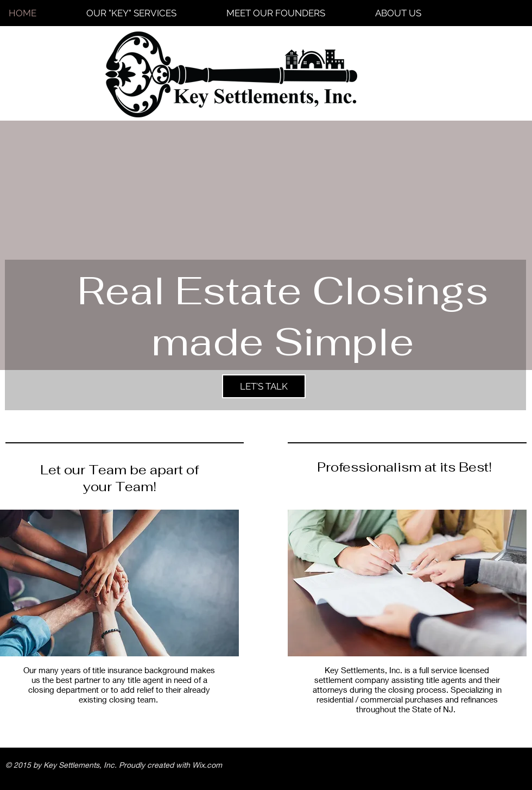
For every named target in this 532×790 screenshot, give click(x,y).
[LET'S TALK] (264, 386)
